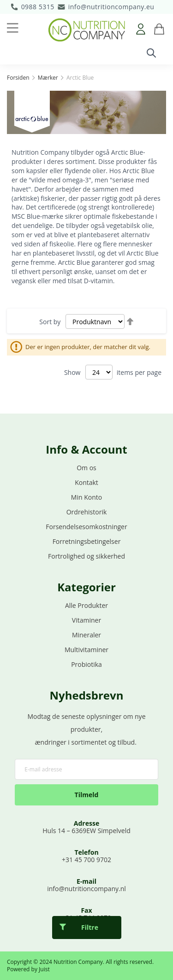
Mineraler (86, 635)
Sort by (50, 322)
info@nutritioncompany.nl (86, 889)
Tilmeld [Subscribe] (87, 795)
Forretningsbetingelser (87, 541)
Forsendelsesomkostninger (86, 527)
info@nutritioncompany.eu (111, 7)
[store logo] (87, 30)
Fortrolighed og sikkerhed (86, 556)
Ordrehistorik (87, 512)
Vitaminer (86, 620)
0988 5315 (38, 7)
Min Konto (86, 497)
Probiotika (86, 664)
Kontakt (86, 482)
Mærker (49, 78)
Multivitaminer (86, 650)
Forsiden (19, 78)
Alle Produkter (86, 605)
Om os (86, 468)
